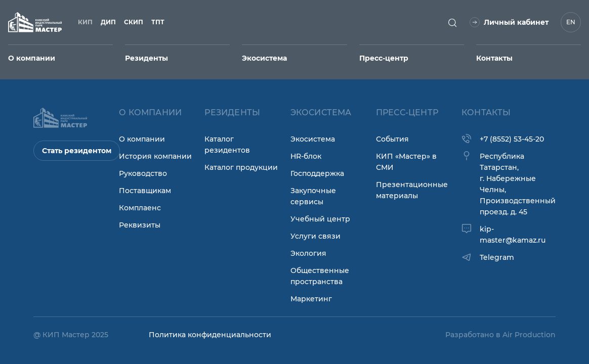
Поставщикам (145, 191)
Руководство (143, 173)
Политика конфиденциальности (210, 335)
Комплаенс (140, 208)
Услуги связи (315, 236)
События (392, 139)
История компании (155, 156)
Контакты (494, 58)
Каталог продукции (241, 167)
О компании (142, 139)
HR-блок (306, 156)
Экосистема (313, 139)
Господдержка (317, 173)
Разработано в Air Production (500, 335)
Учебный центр (320, 219)
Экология (308, 253)
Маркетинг (311, 299)
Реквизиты (140, 225)
